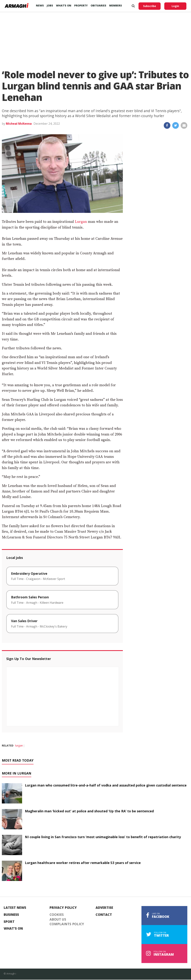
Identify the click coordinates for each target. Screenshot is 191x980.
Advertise (104, 908)
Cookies (57, 915)
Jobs (50, 5)
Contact (104, 915)
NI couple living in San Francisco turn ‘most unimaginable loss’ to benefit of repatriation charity (103, 837)
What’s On (64, 5)
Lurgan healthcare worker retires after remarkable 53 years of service (83, 863)
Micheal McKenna (19, 124)
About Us (58, 919)
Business (11, 915)
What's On (13, 929)
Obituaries (98, 5)
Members (116, 5)
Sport (9, 922)
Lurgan (81, 222)
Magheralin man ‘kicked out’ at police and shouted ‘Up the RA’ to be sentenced (89, 811)
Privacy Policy (63, 908)
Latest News (15, 908)
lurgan (19, 745)
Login (175, 6)
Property (81, 5)
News (40, 5)
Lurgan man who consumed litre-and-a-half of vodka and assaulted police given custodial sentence (106, 785)
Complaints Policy (67, 924)
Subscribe (150, 6)
